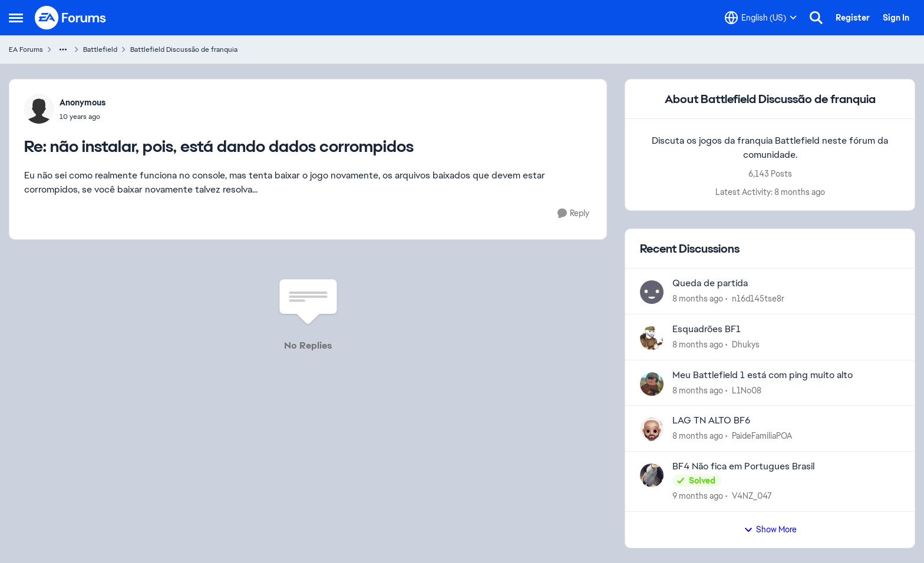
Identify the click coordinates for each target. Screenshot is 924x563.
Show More (770, 529)
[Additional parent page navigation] (63, 49)
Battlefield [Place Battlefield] (100, 49)
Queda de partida (710, 283)
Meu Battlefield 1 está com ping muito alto (763, 375)
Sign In (896, 18)
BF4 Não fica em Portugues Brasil (743, 466)
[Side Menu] (16, 18)
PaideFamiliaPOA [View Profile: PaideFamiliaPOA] (762, 436)
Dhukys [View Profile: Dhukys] (746, 345)
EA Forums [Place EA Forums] (26, 49)
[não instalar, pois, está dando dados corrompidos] (82, 117)
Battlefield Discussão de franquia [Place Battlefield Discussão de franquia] (184, 49)
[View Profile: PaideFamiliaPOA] (652, 429)
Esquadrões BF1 (707, 329)
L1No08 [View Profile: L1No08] (747, 390)
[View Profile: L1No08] (652, 384)
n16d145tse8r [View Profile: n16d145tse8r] (758, 299)
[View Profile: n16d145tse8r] (652, 292)
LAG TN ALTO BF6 (711, 420)
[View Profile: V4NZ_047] (652, 475)
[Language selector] (761, 18)
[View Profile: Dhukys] (652, 338)
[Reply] (573, 213)
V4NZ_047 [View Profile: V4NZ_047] (752, 496)
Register (853, 18)
